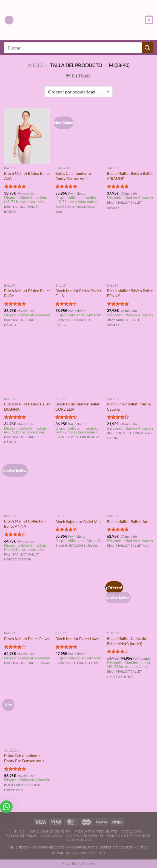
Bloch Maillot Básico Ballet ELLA (78, 293)
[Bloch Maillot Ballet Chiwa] (27, 601)
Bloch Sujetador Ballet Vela (78, 522)
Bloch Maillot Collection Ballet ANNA (25, 524)
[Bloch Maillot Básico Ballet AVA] (27, 136)
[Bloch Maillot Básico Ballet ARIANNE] (130, 136)
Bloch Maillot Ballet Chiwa (27, 639)
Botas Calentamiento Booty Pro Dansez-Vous (24, 758)
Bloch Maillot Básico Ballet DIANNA (27, 407)
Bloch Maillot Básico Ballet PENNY (130, 293)
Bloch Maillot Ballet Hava (77, 639)
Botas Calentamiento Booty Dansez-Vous (73, 176)
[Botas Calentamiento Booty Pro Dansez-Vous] (27, 718)
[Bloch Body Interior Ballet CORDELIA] (78, 366)
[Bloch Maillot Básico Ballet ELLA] (78, 253)
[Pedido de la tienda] (78, 92)
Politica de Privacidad (129, 835)
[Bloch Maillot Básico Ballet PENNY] (130, 253)
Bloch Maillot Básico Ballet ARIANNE (130, 176)
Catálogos (132, 831)
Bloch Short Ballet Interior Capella (129, 407)
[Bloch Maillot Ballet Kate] (130, 484)
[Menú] (9, 20)
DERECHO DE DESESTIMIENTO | (124, 847)
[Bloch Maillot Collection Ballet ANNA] (27, 484)
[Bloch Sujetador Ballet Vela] (78, 484)
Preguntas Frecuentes (96, 831)
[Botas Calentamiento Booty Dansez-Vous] (78, 136)
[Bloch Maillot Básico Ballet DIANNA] (27, 366)
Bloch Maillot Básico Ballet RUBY (27, 293)
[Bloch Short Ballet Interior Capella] (130, 366)
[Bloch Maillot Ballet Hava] (78, 601)
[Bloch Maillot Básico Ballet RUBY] (27, 253)
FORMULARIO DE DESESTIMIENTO (79, 853)
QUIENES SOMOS (23, 847)
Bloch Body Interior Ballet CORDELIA (77, 407)
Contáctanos (79, 840)
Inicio (35, 65)
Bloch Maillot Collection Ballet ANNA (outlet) (128, 641)
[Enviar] (147, 48)
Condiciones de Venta (50, 831)
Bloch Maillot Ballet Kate (128, 522)
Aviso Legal (51, 835)
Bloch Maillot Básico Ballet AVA (27, 176)
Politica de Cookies (85, 835)
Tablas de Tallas (22, 835)
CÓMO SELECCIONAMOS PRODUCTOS (68, 847)
